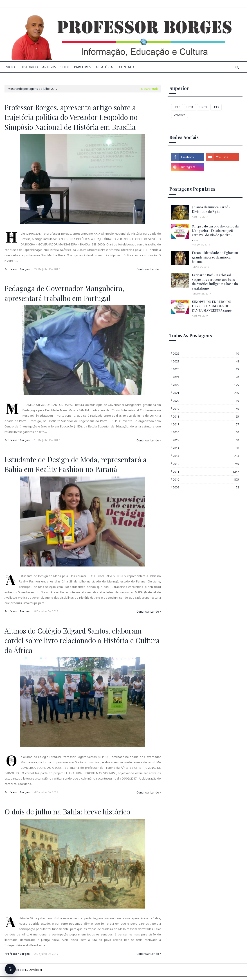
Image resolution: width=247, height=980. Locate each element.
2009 (206, 487)
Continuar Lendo (148, 269)
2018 (206, 416)
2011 (206, 472)
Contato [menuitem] (127, 67)
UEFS (216, 107)
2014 (206, 448)
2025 (206, 361)
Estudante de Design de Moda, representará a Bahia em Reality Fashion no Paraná (76, 464)
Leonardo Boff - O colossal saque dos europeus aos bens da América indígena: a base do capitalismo (215, 282)
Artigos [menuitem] (49, 67)
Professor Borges (17, 269)
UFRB (177, 107)
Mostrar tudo (150, 89)
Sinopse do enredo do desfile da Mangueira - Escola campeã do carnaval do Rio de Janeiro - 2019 (215, 233)
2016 (206, 432)
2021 (206, 393)
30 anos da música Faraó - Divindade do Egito (211, 209)
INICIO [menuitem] (10, 67)
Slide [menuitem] (65, 67)
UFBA (190, 107)
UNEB (203, 107)
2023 (206, 377)
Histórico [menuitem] (29, 67)
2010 (206, 479)
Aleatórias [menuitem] (105, 67)
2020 (206, 401)
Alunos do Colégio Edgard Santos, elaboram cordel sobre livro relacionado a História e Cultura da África (82, 640)
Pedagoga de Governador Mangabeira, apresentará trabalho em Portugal (64, 293)
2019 (206, 409)
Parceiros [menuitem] (83, 67)
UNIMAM (180, 115)
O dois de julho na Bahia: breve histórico (67, 811)
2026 (206, 353)
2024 (206, 369)
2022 (206, 385)
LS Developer (34, 970)
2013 (206, 456)
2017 (206, 424)
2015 (206, 440)
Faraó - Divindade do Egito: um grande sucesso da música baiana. (215, 257)
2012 (206, 464)
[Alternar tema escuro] (10, 969)
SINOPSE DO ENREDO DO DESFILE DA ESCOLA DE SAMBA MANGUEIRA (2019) (212, 306)
